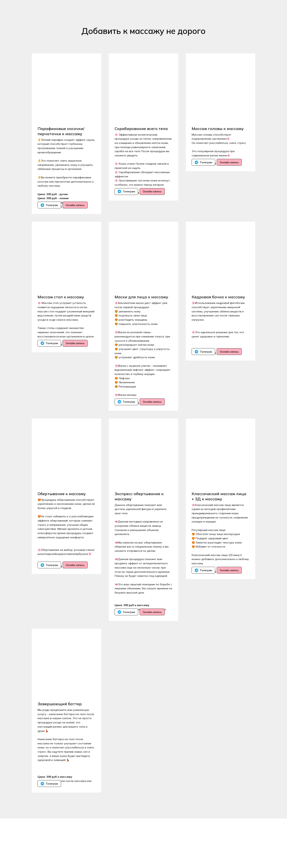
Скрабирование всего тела (141, 129)
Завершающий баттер (60, 741)
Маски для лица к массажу (141, 309)
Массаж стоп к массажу (61, 309)
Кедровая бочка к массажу (218, 309)
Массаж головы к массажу (218, 129)
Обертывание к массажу (62, 518)
